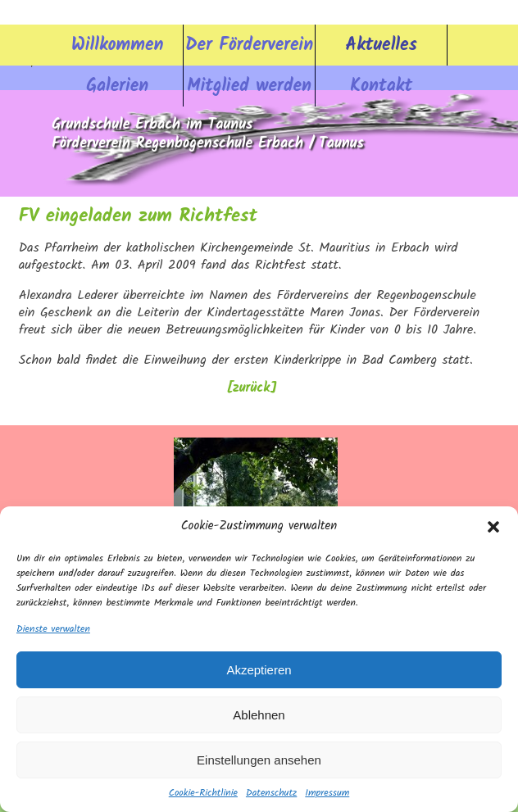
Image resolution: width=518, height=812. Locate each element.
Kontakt (381, 86)
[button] (493, 527)
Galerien (117, 86)
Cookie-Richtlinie (203, 793)
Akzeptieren (259, 670)
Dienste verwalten (53, 629)
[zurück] (251, 388)
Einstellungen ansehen (259, 760)
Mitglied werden (249, 86)
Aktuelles (382, 45)
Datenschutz (271, 793)
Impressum (327, 793)
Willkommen (117, 45)
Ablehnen (259, 715)
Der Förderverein (249, 45)
